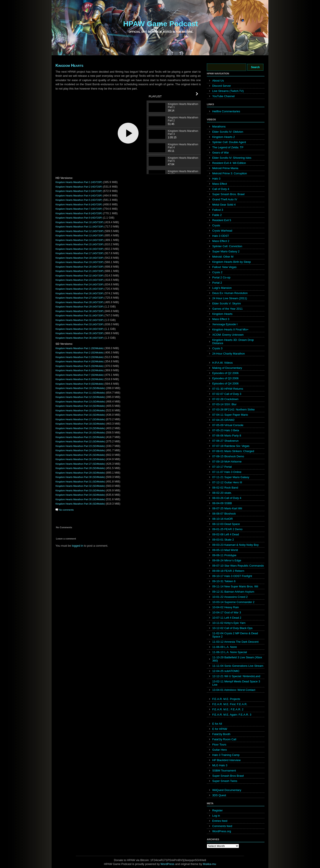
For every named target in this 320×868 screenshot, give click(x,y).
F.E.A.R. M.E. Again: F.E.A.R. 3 (232, 715)
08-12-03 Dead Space (226, 524)
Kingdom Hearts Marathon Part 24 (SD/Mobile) (80, 450)
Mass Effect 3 (221, 319)
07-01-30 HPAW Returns (228, 389)
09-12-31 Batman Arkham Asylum (233, 592)
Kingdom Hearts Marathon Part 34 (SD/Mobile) (80, 495)
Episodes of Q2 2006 (225, 373)
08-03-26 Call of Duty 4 (227, 498)
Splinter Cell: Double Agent (229, 142)
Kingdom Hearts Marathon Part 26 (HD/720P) (80, 293)
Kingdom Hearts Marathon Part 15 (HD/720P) (80, 244)
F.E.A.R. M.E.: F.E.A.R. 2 (228, 709)
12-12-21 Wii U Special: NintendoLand (236, 676)
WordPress (167, 864)
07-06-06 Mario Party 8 (227, 436)
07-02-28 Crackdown (225, 399)
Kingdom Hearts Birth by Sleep (232, 262)
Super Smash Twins (225, 781)
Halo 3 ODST (221, 236)
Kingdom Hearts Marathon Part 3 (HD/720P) (79, 191)
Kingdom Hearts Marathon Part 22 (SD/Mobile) (80, 441)
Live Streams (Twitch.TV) (228, 91)
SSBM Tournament (224, 771)
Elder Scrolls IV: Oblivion (228, 132)
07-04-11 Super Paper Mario (230, 415)
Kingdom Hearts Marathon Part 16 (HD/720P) (80, 249)
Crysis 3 (217, 348)
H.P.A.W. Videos (222, 363)
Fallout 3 (218, 210)
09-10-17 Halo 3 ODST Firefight (232, 576)
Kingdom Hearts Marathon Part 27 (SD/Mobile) (80, 464)
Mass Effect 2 (221, 241)
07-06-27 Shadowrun (225, 441)
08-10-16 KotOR (223, 519)
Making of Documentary (227, 368)
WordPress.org (222, 831)
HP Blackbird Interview (226, 760)
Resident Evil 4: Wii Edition (229, 163)
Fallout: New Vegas (224, 267)
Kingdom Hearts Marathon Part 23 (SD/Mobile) (80, 446)
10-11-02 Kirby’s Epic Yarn (229, 623)
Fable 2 (217, 215)
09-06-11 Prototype (224, 555)
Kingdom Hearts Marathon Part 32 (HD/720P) (80, 320)
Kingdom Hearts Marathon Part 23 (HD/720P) (80, 280)
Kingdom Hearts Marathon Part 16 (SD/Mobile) (80, 415)
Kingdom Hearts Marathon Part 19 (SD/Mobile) (80, 428)
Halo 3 (216, 179)
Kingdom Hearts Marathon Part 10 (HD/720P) (80, 222)
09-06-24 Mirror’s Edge (227, 560)
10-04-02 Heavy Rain (226, 607)
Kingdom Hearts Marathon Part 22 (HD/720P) (80, 276)
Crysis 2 (217, 272)
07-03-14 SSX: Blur (224, 404)
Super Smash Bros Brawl (228, 776)
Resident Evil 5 (222, 220)
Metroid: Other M (223, 257)
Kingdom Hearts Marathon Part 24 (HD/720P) (80, 284)
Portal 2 (217, 283)
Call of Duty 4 (221, 189)
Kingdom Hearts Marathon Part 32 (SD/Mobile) (80, 486)
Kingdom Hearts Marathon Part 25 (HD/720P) (80, 289)
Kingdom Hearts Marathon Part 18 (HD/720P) (80, 258)
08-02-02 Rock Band (225, 488)
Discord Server (222, 86)
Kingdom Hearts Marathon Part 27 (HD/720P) (80, 298)
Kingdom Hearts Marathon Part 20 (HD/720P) (80, 267)
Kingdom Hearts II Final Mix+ (230, 329)
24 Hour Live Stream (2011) (230, 298)
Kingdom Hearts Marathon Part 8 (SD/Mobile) (80, 379)
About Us (218, 81)
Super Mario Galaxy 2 (226, 251)
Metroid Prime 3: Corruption (230, 173)
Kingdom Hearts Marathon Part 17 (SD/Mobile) (80, 419)
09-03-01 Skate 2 (223, 540)
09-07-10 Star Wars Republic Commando (238, 566)
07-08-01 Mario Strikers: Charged (233, 451)
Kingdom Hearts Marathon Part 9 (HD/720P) (79, 218)
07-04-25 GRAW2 (223, 420)
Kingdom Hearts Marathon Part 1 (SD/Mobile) (80, 348)
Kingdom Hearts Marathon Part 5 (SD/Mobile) (80, 366)
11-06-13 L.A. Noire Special (230, 652)
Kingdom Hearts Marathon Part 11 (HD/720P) (80, 227)
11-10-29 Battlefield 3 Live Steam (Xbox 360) (237, 659)
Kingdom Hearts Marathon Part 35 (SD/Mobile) (80, 499)
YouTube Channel (223, 96)
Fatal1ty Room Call (224, 739)
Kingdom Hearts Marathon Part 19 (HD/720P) (80, 262)
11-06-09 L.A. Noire (224, 647)
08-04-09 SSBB (222, 503)
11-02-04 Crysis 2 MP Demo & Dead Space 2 (235, 635)
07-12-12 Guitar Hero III (227, 482)
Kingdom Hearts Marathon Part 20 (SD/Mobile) (80, 433)
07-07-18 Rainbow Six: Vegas (231, 446)
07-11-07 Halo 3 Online (227, 472)
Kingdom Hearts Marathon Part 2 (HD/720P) (79, 187)
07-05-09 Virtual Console (228, 425)
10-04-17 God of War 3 (227, 612)
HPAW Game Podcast (161, 24)
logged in (78, 546)
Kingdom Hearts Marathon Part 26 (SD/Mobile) (80, 459)
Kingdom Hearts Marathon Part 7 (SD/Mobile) (80, 375)
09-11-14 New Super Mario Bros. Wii (235, 586)
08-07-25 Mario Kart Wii (227, 508)
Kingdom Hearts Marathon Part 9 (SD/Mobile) (80, 384)
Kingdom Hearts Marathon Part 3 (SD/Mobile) (80, 357)
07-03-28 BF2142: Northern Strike (233, 409)
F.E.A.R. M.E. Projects (226, 699)
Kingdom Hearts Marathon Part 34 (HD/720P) (80, 329)
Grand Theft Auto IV (225, 199)
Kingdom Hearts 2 (224, 137)
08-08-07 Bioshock (224, 514)
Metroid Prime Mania (225, 168)
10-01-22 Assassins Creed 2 (230, 597)
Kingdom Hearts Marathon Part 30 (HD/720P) (80, 311)
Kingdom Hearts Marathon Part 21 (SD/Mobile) (80, 437)
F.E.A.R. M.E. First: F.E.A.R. (230, 704)
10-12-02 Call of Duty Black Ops (232, 628)
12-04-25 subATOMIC (226, 671)
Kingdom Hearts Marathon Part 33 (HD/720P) (80, 324)
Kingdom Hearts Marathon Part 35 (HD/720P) (80, 333)
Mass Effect (220, 184)
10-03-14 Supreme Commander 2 (233, 602)
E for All (217, 724)
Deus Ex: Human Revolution (230, 293)
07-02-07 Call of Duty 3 (227, 394)
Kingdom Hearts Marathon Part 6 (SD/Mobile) (80, 370)
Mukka (207, 864)
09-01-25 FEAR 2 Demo (227, 529)
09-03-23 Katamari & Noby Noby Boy (235, 545)
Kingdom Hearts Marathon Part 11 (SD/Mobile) (80, 393)
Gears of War (221, 153)
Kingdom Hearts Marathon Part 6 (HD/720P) (79, 204)
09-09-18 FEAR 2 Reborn (228, 571)
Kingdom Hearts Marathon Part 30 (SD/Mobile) (80, 477)
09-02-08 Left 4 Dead (226, 534)
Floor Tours (219, 745)
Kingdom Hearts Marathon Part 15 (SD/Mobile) (80, 410)
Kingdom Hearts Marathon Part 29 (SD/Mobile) (80, 473)
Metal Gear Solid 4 (224, 205)
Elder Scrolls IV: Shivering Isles (232, 158)
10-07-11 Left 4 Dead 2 (227, 618)
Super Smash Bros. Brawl (228, 194)
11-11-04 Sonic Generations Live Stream (238, 666)
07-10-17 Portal (222, 467)
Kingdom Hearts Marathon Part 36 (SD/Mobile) (80, 504)
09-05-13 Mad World (225, 550)
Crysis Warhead (222, 231)
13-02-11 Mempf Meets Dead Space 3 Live (236, 683)
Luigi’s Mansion (222, 288)
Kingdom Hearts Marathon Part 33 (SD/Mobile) (80, 490)
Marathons (219, 127)
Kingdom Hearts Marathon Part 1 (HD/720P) (79, 182)
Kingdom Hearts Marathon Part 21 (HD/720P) (80, 271)
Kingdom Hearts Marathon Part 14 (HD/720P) (80, 240)
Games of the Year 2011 (227, 309)
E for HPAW (220, 729)
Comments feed (222, 826)
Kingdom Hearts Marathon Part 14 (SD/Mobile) (80, 406)
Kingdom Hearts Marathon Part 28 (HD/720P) (80, 302)
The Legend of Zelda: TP (228, 147)
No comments (66, 510)
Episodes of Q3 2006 (225, 378)
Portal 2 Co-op (221, 277)
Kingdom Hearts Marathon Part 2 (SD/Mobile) (80, 353)
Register (217, 810)
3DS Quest (219, 795)
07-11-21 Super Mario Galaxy (231, 477)
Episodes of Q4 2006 (225, 383)
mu (214, 864)
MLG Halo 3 (220, 765)
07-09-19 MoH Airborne (227, 462)
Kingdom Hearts (69, 65)
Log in (216, 816)
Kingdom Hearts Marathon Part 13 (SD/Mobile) (80, 402)
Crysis (216, 225)
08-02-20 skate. (222, 493)
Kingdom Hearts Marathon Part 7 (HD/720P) (79, 209)
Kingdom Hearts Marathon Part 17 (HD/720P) (80, 253)
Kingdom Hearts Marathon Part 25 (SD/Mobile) (80, 455)
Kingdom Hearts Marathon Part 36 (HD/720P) (80, 338)
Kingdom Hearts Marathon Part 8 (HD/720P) (79, 213)
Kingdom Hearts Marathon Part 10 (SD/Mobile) (80, 388)
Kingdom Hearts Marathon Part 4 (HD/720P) (79, 196)
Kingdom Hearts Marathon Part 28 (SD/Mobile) (80, 468)
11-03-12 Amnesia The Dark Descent (235, 642)
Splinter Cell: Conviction (227, 246)
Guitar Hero (220, 750)
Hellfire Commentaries (226, 111)
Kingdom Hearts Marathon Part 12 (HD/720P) (80, 231)
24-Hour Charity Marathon (229, 354)
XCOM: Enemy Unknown (228, 335)
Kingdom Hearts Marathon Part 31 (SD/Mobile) (80, 482)
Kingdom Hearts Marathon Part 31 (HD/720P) (80, 315)
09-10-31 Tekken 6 (224, 581)
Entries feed (220, 821)
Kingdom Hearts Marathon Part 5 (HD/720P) (79, 200)
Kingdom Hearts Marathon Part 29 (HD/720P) (80, 307)
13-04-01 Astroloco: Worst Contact (234, 690)
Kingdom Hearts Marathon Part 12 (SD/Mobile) (80, 397)
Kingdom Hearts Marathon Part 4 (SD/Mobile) (80, 361)
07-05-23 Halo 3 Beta (226, 430)
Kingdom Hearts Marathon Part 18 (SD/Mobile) (80, 424)
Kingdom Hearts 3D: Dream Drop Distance (233, 342)
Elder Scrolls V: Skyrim (227, 303)
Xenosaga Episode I (225, 324)
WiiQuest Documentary (227, 790)
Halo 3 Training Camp (226, 755)
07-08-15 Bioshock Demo (228, 456)
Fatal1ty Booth (221, 734)
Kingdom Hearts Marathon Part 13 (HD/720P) (80, 235)
